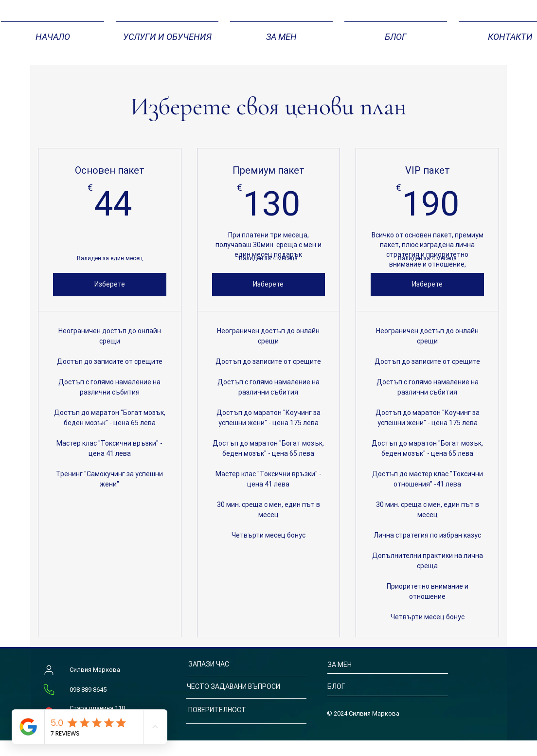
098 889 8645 (88, 690)
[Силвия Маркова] (49, 670)
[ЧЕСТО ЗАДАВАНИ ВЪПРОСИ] (242, 687)
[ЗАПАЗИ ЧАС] (235, 665)
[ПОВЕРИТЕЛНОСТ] (241, 711)
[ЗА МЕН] (364, 665)
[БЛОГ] (370, 687)
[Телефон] (49, 690)
